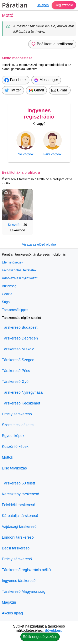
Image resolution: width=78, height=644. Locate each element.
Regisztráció (64, 5)
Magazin (9, 602)
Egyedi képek (13, 436)
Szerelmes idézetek (18, 425)
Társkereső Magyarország (24, 592)
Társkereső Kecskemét (21, 403)
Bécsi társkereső (16, 548)
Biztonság (9, 286)
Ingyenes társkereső (19, 581)
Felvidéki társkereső (19, 505)
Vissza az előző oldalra (39, 244)
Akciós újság (12, 613)
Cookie (7, 294)
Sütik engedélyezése (40, 637)
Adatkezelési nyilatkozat (20, 278)
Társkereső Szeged (18, 360)
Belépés (43, 5)
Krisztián (15, 225)
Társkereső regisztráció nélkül (27, 570)
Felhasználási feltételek (19, 270)
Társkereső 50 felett (18, 483)
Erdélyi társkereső (17, 414)
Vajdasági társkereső (19, 527)
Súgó (6, 302)
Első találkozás (14, 468)
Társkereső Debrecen (20, 338)
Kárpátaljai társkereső (20, 516)
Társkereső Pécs (16, 371)
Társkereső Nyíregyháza (22, 392)
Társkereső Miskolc (18, 349)
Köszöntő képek (15, 447)
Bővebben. (53, 630)
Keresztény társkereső (20, 494)
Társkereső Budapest (20, 327)
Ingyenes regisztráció (39, 114)
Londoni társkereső (18, 537)
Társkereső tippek (15, 310)
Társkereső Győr (16, 382)
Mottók (7, 457)
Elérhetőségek (12, 262)
